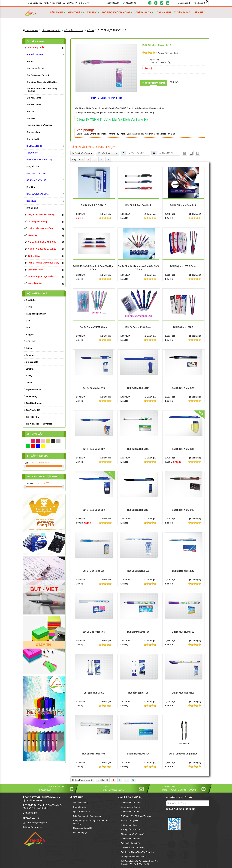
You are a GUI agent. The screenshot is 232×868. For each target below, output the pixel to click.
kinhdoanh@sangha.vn (95, 113)
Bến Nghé (30, 300)
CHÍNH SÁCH (145, 13)
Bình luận (175, 82)
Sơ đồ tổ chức (80, 807)
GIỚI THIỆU (76, 13)
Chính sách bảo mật (130, 812)
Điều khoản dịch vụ (130, 821)
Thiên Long (31, 396)
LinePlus (30, 369)
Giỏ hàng (201, 3)
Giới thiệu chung (81, 803)
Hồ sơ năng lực (80, 833)
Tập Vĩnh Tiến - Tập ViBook (38, 424)
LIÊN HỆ (198, 13)
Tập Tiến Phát (32, 417)
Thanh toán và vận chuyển (133, 834)
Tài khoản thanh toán (131, 843)
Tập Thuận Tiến (33, 410)
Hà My (28, 376)
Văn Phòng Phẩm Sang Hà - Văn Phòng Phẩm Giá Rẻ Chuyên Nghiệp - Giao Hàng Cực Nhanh (120, 108)
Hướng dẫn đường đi (131, 830)
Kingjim (29, 334)
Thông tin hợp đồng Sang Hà (134, 857)
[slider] (149, 53)
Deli (27, 321)
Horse (28, 307)
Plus (27, 327)
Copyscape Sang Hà (83, 828)
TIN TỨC (93, 13)
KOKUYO (30, 341)
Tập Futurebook (33, 389)
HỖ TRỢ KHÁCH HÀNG (117, 13)
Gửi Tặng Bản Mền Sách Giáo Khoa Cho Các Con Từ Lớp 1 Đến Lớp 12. (140, 863)
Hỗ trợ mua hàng (129, 825)
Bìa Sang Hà (31, 362)
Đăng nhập (184, 3)
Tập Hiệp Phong (33, 403)
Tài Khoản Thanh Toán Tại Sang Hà (137, 852)
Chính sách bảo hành (131, 803)
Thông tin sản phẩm (154, 83)
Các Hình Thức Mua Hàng (133, 848)
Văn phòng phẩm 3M (35, 314)
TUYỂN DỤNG (182, 13)
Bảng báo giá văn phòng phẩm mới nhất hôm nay (91, 822)
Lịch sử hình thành (82, 812)
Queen (28, 382)
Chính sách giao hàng (131, 839)
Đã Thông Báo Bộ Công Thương (136, 816)
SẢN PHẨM (57, 13)
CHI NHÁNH (164, 13)
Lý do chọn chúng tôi (131, 807)
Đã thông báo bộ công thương (87, 816)
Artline (28, 348)
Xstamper (30, 355)
